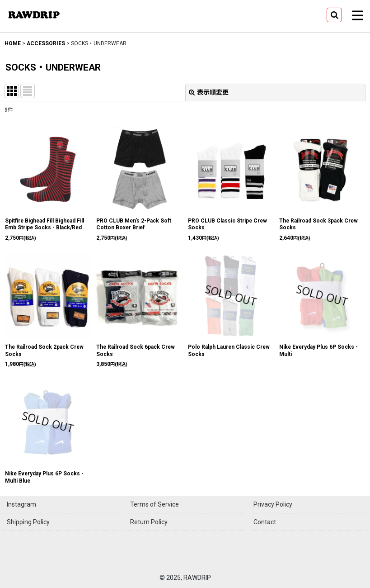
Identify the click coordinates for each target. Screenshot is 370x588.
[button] (334, 15)
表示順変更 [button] (209, 92)
